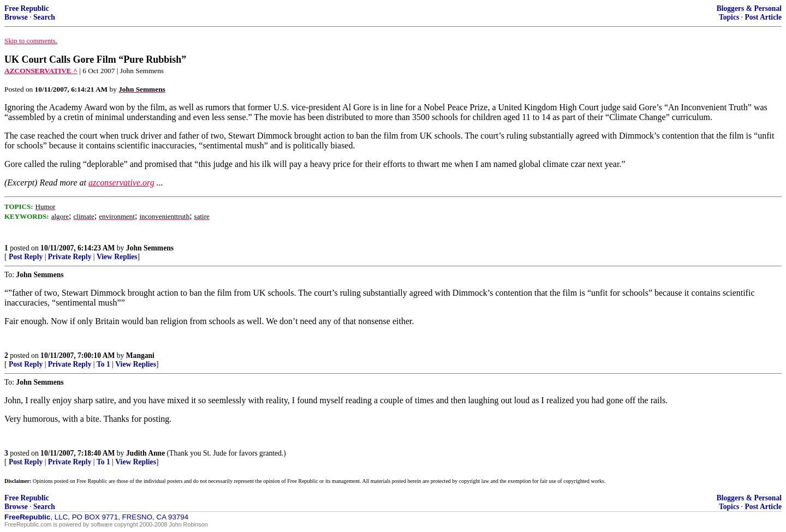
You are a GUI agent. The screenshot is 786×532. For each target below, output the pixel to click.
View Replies (117, 257)
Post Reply (26, 257)
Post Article (763, 17)
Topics (729, 17)
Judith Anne (145, 453)
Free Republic (27, 8)
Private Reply (70, 257)
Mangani (140, 355)
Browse (16, 17)
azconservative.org (121, 183)
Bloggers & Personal (749, 8)
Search (44, 17)
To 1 (103, 364)
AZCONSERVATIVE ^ (41, 71)
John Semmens (150, 248)
